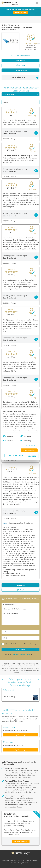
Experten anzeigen (20, 735)
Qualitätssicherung (19, 860)
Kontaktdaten (25, 77)
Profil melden (25, 672)
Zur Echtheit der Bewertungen (20, 55)
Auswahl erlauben (15, 455)
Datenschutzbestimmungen (21, 654)
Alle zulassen (29, 450)
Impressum (36, 860)
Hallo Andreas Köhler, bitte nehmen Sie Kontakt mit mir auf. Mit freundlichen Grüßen (20, 614)
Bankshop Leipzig (9, 690)
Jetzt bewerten (21, 60)
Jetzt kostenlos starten (21, 841)
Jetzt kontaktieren (20, 70)
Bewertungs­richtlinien (7, 860)
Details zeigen (30, 445)
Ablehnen (32, 456)
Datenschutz (29, 860)
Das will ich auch (20, 13)
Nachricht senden (21, 649)
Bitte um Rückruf (10, 644)
